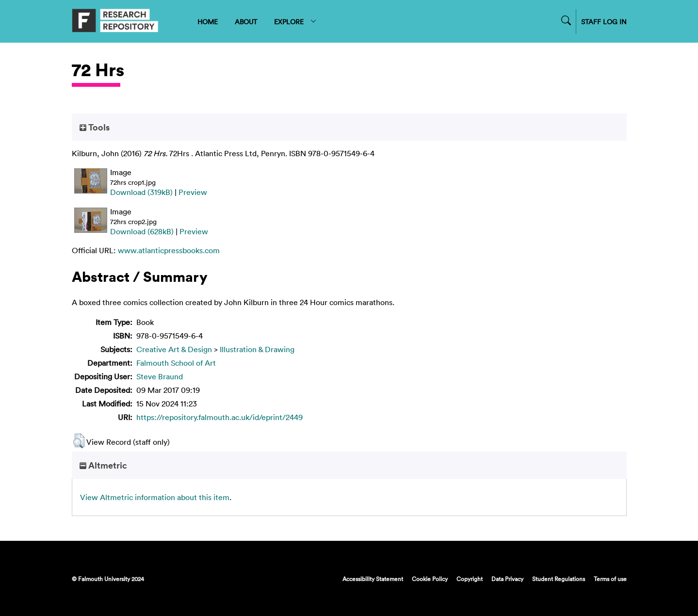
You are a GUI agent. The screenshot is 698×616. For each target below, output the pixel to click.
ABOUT (246, 22)
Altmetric (103, 465)
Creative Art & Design (174, 349)
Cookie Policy (430, 579)
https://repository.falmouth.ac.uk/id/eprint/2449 (219, 417)
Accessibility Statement (373, 579)
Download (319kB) (141, 192)
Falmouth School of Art (176, 363)
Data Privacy (507, 579)
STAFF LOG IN (604, 22)
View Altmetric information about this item (155, 497)
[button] (79, 441)
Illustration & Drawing (257, 349)
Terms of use (610, 579)
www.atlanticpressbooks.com (169, 250)
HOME (208, 22)
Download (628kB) (142, 231)
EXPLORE (296, 22)
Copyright (470, 579)
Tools (95, 127)
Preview (193, 192)
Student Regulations (559, 579)
